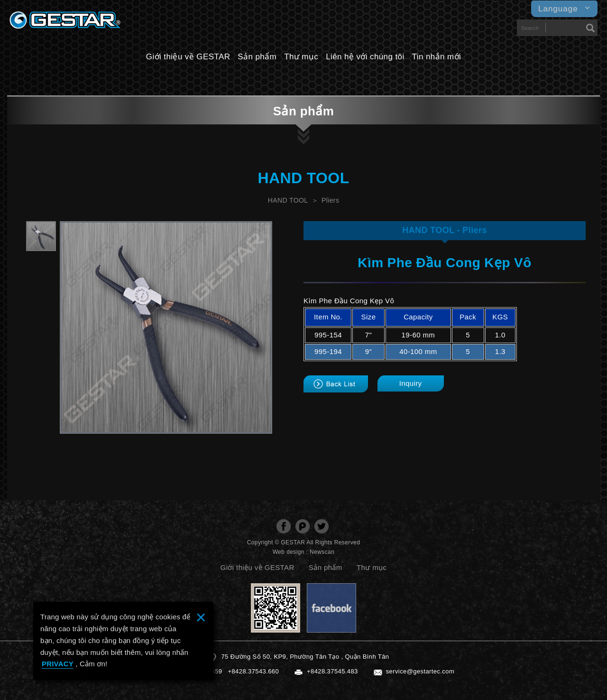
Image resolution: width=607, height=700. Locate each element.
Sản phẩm (257, 57)
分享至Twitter (322, 526)
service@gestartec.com (420, 671)
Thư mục (301, 57)
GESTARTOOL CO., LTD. (65, 23)
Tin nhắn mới (437, 57)
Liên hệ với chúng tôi (365, 57)
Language (564, 9)
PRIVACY (58, 664)
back (336, 384)
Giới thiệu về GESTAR (188, 57)
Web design (289, 552)
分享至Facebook (284, 526)
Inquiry (411, 383)
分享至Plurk (303, 526)
